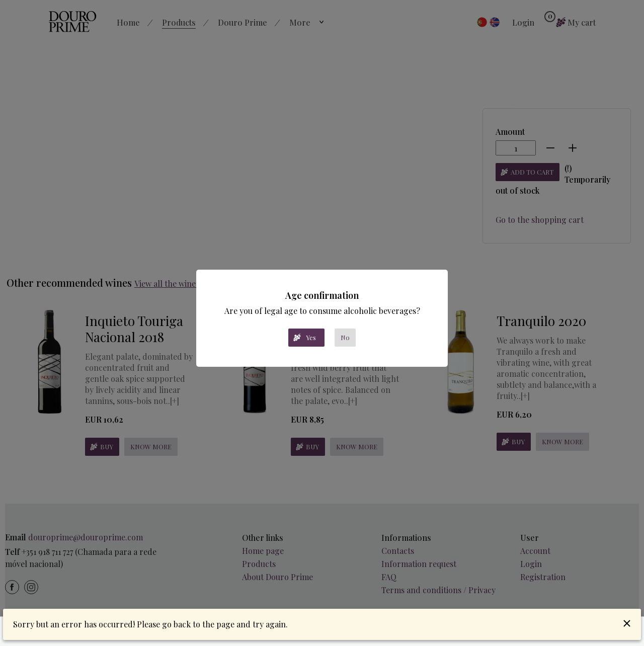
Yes (311, 337)
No (345, 337)
